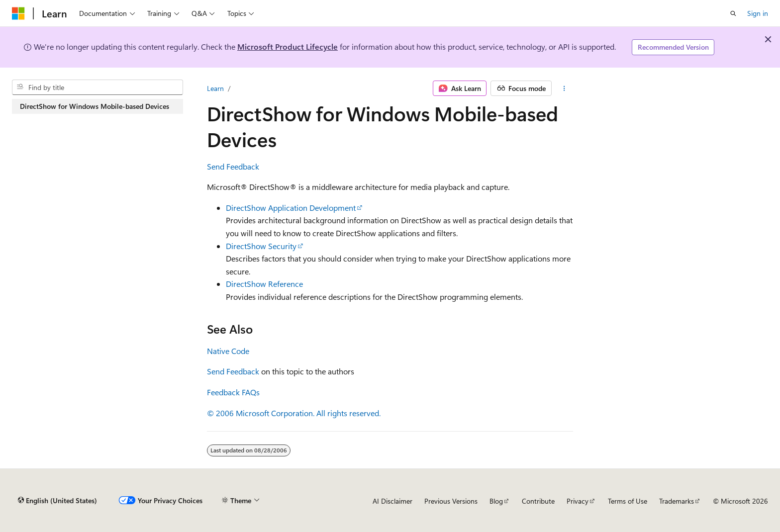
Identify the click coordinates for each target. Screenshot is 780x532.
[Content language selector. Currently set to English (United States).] (57, 501)
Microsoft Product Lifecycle (288, 46)
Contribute (538, 501)
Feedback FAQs (233, 392)
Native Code (228, 351)
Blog (496, 501)
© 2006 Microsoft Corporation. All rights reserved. (294, 413)
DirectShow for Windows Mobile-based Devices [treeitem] (95, 106)
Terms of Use (628, 501)
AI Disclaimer (392, 501)
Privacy (578, 501)
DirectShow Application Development (291, 208)
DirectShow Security (261, 246)
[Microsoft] (18, 13)
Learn (215, 88)
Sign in (758, 13)
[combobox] (97, 88)
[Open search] (733, 13)
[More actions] (564, 89)
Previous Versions (451, 501)
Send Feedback (233, 166)
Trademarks (677, 501)
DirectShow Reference (264, 284)
